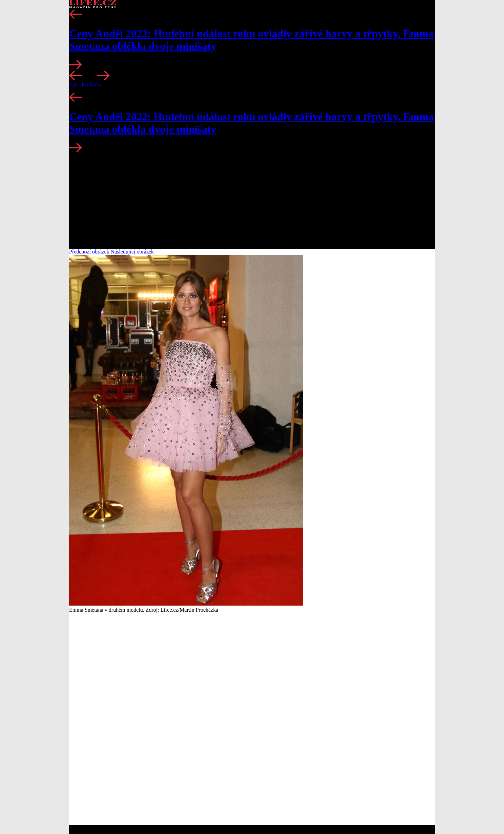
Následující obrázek (132, 252)
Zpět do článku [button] (85, 85)
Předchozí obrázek (90, 252)
